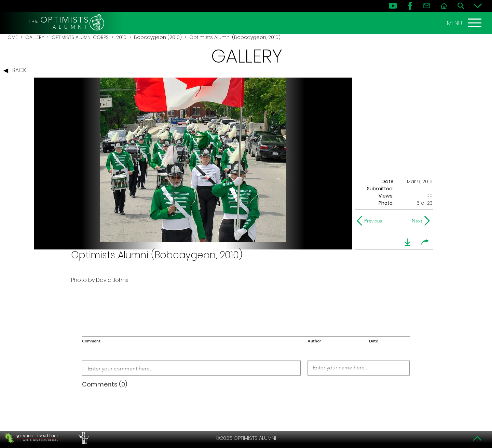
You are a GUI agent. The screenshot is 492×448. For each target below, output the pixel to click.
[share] (425, 242)
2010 (121, 37)
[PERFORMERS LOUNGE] (83, 438)
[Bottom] (478, 6)
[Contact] (427, 6)
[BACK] (16, 71)
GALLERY (35, 37)
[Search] (461, 6)
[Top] (478, 438)
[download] (407, 242)
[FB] (410, 6)
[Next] (416, 221)
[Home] (444, 6)
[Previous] (371, 221)
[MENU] (465, 23)
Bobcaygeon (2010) (158, 37)
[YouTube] (393, 6)
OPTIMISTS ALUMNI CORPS (80, 37)
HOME (11, 37)
